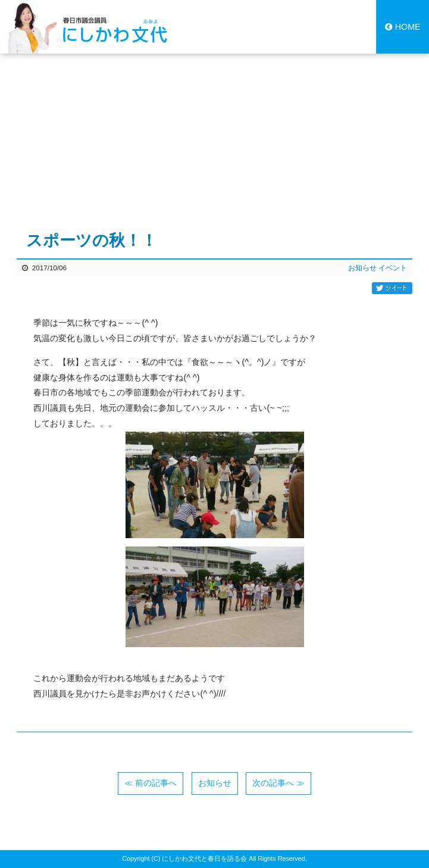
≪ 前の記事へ (151, 783)
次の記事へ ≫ (278, 783)
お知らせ (362, 268)
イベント (393, 268)
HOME (403, 27)
